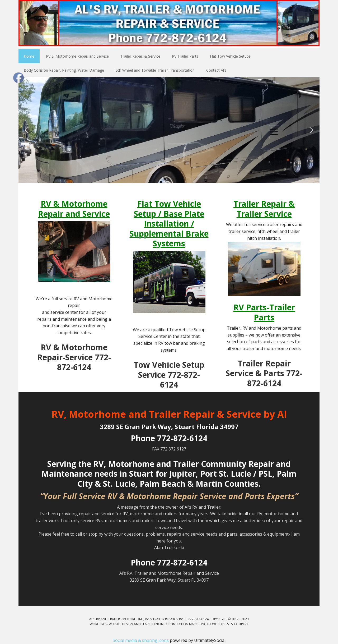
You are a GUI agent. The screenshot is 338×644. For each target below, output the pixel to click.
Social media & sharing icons (141, 640)
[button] (27, 130)
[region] (169, 130)
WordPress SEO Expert (230, 624)
